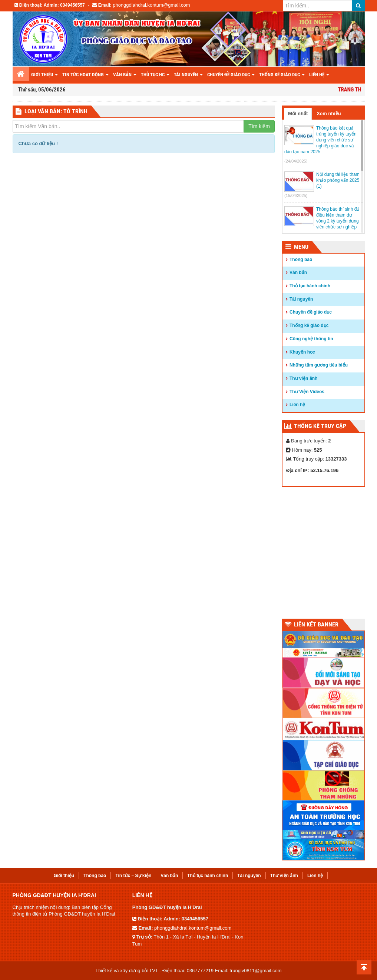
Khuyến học (302, 352)
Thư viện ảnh (303, 378)
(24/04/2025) (296, 161)
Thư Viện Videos (307, 392)
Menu (301, 247)
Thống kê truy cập (320, 426)
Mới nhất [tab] (298, 113)
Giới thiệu (44, 75)
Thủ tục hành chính (310, 286)
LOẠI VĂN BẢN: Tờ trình (56, 111)
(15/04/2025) (296, 195)
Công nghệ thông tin (311, 339)
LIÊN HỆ (319, 75)
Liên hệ (297, 405)
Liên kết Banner (316, 624)
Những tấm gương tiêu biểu (319, 365)
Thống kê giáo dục (309, 325)
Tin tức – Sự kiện (133, 876)
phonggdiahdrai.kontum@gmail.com (151, 5)
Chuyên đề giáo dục (231, 75)
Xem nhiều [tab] (329, 113)
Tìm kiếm (259, 126)
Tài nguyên (188, 75)
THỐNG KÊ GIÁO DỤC (282, 75)
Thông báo (301, 260)
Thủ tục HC (155, 75)
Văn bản (125, 75)
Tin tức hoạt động (85, 75)
